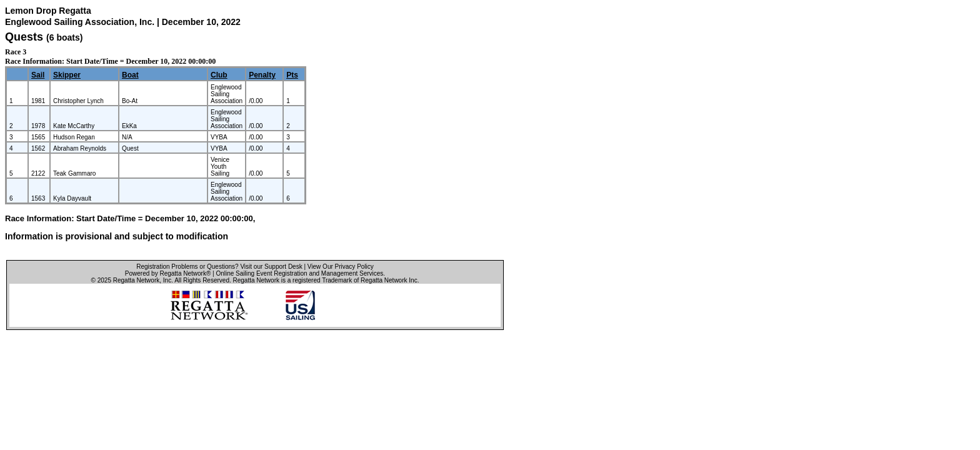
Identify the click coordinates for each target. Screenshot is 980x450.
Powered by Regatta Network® (168, 273)
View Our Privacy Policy (341, 267)
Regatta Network (136, 280)
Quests (24, 37)
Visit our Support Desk (271, 267)
